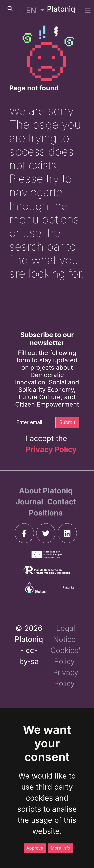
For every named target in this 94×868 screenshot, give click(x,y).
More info (60, 848)
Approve (35, 848)
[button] (35, 10)
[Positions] (46, 513)
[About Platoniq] (46, 491)
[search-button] (10, 9)
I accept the (51, 444)
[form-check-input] (18, 438)
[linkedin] (67, 533)
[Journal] (30, 502)
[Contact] (62, 502)
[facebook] (24, 533)
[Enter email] (35, 422)
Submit (67, 422)
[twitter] (46, 533)
